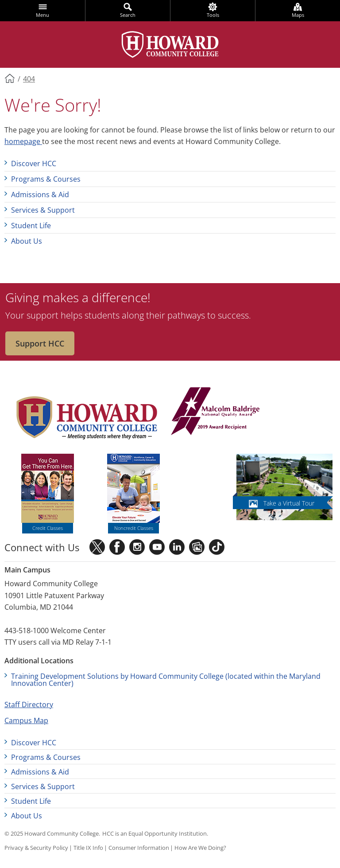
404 (29, 79)
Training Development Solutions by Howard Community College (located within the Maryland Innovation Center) (166, 680)
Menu (42, 15)
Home (10, 78)
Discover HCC (34, 163)
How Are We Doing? (200, 848)
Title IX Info (88, 848)
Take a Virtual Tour (289, 503)
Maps (298, 15)
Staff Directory (29, 705)
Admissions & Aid (40, 195)
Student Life (31, 226)
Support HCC (40, 343)
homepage (23, 141)
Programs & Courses (46, 179)
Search (128, 15)
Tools (213, 15)
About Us (27, 241)
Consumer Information (139, 848)
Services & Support (43, 210)
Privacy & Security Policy (36, 848)
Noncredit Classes (134, 528)
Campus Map (26, 720)
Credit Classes (48, 528)
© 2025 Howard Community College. (52, 833)
